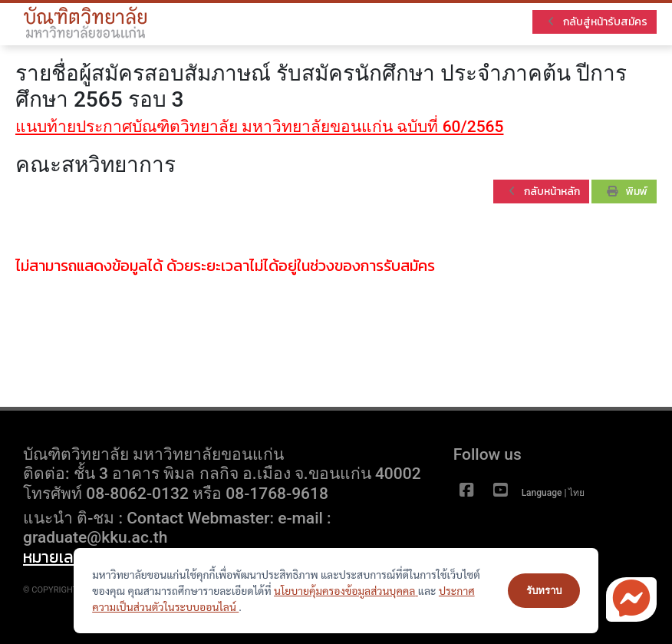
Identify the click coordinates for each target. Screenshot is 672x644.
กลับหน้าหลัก (544, 192)
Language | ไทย (555, 493)
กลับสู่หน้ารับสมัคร (598, 22)
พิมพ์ (627, 192)
